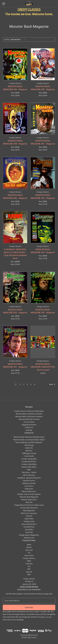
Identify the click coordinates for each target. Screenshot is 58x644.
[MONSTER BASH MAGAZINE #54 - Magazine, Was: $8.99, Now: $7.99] (43, 227)
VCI (29, 553)
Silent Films (29, 519)
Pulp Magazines (29, 510)
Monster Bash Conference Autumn (29, 414)
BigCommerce (33, 635)
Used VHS (29, 532)
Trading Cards (29, 521)
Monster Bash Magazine (29, 497)
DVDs (29, 470)
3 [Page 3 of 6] (24, 384)
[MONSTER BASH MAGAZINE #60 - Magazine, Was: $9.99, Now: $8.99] (15, 64)
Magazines (29, 489)
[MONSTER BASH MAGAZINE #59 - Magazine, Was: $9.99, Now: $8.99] (43, 64)
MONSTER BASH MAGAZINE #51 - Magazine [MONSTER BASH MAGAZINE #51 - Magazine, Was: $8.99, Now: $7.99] (15, 366)
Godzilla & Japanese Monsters (29, 478)
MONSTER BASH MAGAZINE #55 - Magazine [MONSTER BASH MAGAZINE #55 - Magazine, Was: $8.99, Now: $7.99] (43, 197)
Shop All (29, 516)
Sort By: (7, 39)
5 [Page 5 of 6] (31, 384)
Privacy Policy (29, 422)
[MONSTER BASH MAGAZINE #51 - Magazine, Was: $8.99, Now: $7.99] (15, 342)
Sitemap (29, 430)
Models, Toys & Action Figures (29, 494)
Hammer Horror (29, 481)
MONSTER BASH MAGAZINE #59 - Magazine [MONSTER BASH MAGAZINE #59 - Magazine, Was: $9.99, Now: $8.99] (43, 88)
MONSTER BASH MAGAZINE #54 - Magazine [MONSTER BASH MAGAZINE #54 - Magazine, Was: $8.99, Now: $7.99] (43, 251)
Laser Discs (29, 486)
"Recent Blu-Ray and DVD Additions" (29, 442)
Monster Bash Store (29, 500)
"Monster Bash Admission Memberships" (29, 437)
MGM (29, 561)
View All (29, 572)
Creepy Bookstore (29, 461)
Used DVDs (29, 530)
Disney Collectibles (29, 467)
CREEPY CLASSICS (29, 9)
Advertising (29, 445)
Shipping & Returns (29, 425)
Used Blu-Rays (29, 527)
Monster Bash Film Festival (29, 419)
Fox (29, 566)
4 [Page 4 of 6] (27, 384)
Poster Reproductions (29, 508)
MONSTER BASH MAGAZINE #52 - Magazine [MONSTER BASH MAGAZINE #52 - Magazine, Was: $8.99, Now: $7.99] (43, 311)
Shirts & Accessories (29, 513)
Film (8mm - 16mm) (29, 472)
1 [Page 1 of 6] (16, 384)
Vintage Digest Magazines (29, 535)
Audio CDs (29, 448)
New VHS (29, 502)
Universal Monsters (29, 524)
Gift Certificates (29, 475)
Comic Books (29, 456)
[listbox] (18, 40)
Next (52, 384)
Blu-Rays (29, 451)
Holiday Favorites (29, 483)
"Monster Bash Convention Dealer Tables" (29, 440)
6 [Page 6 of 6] (35, 384)
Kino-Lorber (29, 555)
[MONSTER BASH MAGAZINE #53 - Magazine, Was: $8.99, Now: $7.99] (15, 287)
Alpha (29, 545)
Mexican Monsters (29, 491)
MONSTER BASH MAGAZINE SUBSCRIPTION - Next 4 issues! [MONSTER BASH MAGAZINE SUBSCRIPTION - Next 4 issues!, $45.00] (43, 367)
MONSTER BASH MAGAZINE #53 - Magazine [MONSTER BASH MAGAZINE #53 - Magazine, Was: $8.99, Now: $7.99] (15, 311)
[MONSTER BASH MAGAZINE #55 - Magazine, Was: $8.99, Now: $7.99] (43, 173)
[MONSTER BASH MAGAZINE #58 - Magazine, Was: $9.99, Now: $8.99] (15, 119)
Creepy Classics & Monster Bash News (29, 411)
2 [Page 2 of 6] (20, 384)
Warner (29, 547)
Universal (29, 550)
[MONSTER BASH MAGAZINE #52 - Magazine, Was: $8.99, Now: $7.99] (43, 287)
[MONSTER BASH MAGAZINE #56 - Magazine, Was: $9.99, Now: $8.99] (15, 173)
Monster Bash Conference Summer (29, 416)
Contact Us (29, 427)
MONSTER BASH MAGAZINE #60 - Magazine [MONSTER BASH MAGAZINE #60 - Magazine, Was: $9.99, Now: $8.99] (15, 88)
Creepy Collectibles (29, 464)
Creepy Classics (29, 558)
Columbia (29, 564)
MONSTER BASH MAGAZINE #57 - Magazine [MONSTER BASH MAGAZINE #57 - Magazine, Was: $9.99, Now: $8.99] (43, 142)
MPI (29, 569)
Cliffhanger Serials (29, 453)
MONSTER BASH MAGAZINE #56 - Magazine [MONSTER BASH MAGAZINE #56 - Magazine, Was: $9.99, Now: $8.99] (15, 197)
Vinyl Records (29, 538)
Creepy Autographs (29, 459)
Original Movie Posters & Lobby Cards (29, 505)
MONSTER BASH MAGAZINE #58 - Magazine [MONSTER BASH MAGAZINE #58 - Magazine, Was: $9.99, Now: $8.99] (15, 142)
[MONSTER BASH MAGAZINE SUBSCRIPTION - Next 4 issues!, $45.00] (43, 342)
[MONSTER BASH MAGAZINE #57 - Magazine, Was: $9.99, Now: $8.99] (43, 119)
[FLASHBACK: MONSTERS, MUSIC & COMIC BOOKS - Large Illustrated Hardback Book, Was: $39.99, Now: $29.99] (15, 227)
